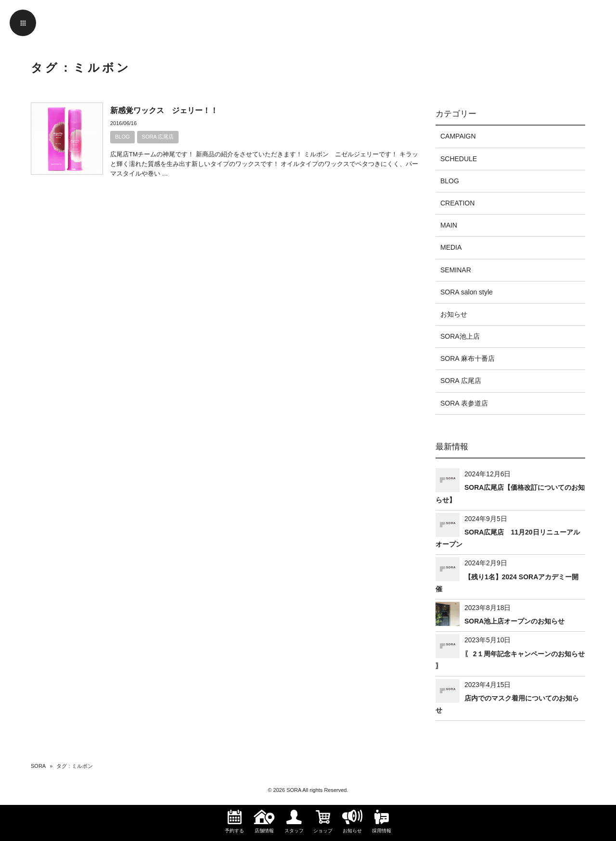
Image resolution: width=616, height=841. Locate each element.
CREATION (457, 203)
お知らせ (454, 314)
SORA (38, 766)
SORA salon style (467, 292)
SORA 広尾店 (158, 137)
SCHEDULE (459, 159)
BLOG (122, 137)
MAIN (449, 225)
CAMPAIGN (458, 136)
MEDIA (451, 247)
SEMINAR (456, 270)
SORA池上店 (460, 336)
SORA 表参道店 (464, 403)
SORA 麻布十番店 (468, 358)
